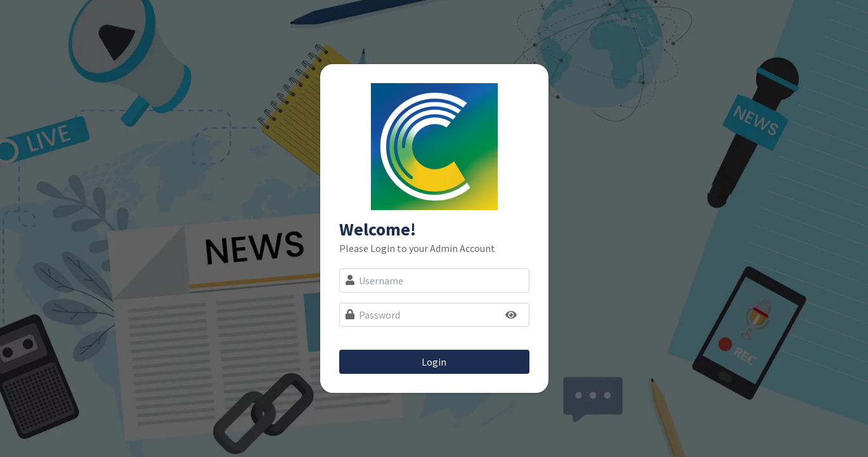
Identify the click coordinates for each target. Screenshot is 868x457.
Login (434, 362)
